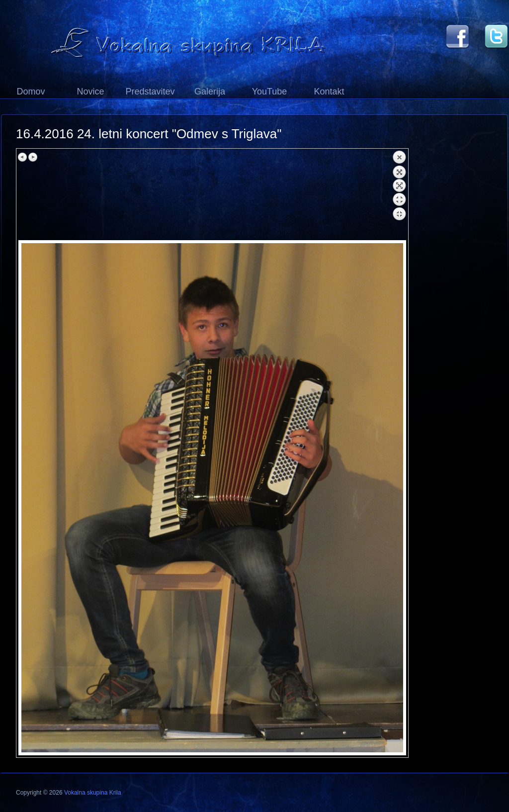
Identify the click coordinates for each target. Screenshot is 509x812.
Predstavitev (150, 91)
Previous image (23, 157)
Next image (33, 157)
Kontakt (329, 91)
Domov (31, 91)
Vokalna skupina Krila (93, 793)
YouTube (270, 91)
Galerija (210, 91)
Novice (90, 91)
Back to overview (399, 195)
